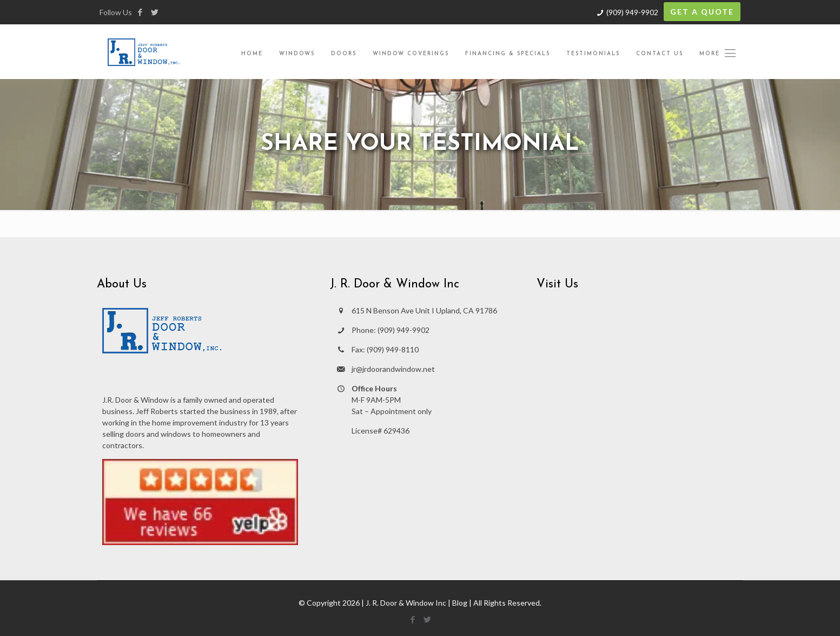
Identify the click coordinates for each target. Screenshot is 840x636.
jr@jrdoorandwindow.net (393, 369)
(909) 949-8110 (393, 349)
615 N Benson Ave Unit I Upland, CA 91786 (424, 310)
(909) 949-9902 (632, 12)
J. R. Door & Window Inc (406, 603)
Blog (460, 603)
